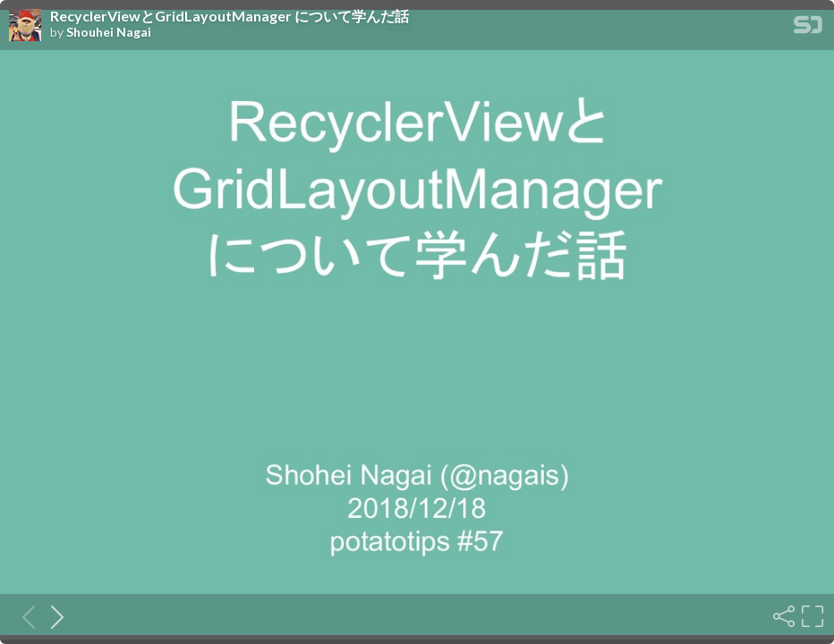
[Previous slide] (23, 616)
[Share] (782, 616)
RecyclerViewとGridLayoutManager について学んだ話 (230, 16)
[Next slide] (52, 616)
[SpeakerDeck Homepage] (808, 28)
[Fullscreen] (811, 616)
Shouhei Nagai (109, 32)
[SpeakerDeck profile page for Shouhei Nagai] (25, 26)
